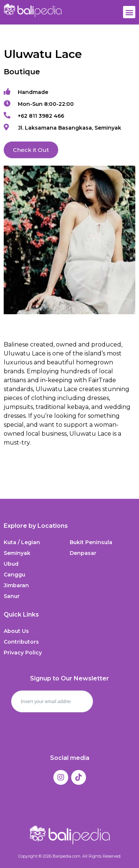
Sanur (12, 596)
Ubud (11, 564)
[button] (129, 12)
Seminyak (17, 553)
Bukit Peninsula (91, 542)
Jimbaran (16, 585)
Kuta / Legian (22, 542)
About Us (16, 631)
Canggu (14, 575)
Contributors (21, 642)
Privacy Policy (23, 653)
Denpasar (83, 553)
